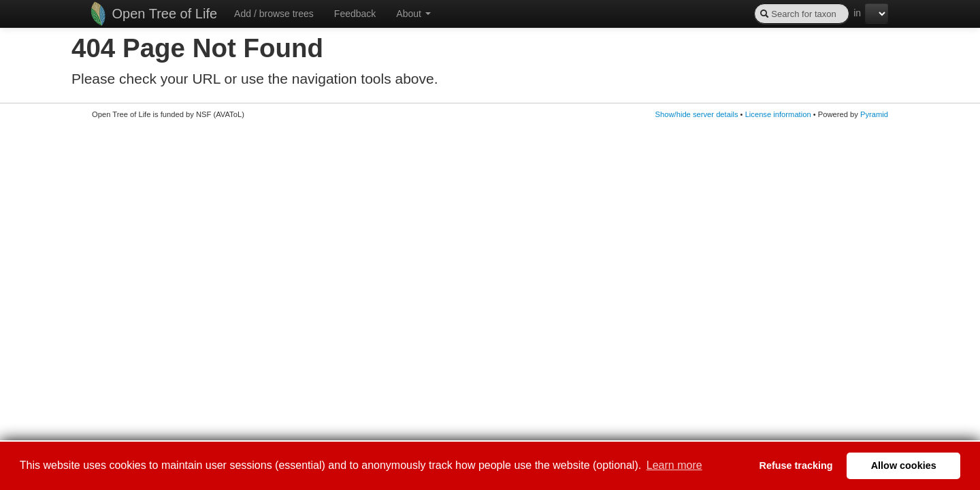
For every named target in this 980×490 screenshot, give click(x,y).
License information (778, 114)
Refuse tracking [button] (796, 465)
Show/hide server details (697, 114)
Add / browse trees (274, 14)
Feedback (355, 14)
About (413, 14)
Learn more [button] (674, 465)
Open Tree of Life (154, 14)
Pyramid (874, 114)
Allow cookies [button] (904, 465)
